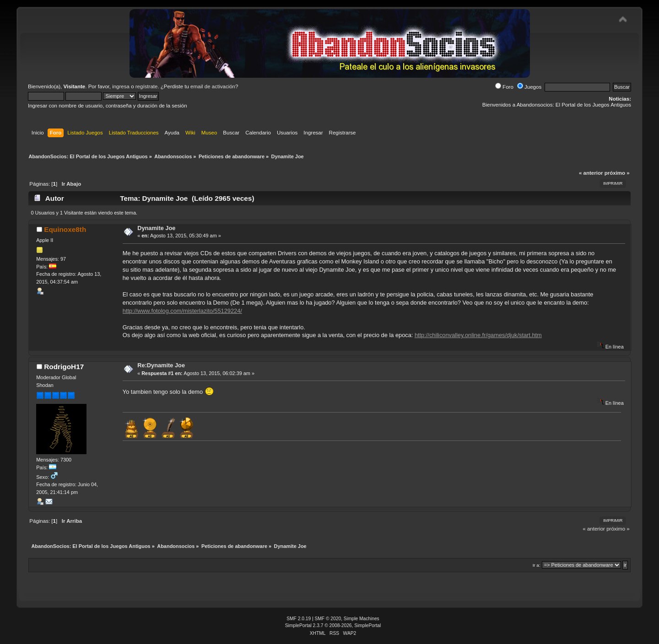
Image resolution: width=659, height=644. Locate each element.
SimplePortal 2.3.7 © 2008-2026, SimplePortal (333, 625)
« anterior (591, 173)
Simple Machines (362, 619)
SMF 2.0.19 (299, 619)
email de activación (213, 86)
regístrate (147, 86)
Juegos (529, 87)
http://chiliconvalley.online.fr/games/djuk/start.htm (478, 335)
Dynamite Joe (156, 228)
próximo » (617, 173)
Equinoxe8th (65, 229)
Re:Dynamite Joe (161, 365)
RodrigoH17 (64, 367)
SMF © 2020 (328, 619)
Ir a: (537, 565)
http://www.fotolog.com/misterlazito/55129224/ (182, 311)
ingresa (121, 86)
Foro (504, 87)
